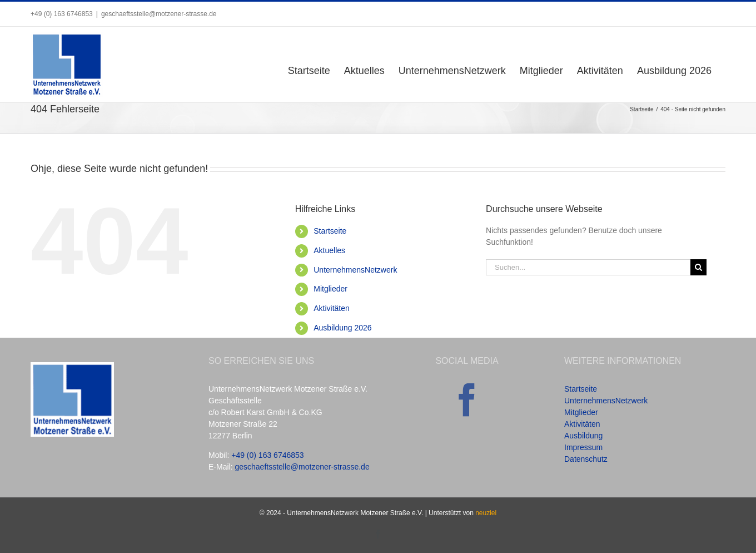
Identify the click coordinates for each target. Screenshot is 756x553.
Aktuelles (329, 250)
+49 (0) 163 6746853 (267, 455)
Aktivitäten (332, 308)
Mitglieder (330, 289)
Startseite (330, 231)
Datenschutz (586, 459)
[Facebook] (467, 400)
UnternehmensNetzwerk (355, 270)
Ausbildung (583, 436)
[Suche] (698, 267)
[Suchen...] (588, 267)
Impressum (583, 447)
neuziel (486, 513)
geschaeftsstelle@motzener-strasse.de (159, 14)
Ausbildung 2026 (342, 328)
